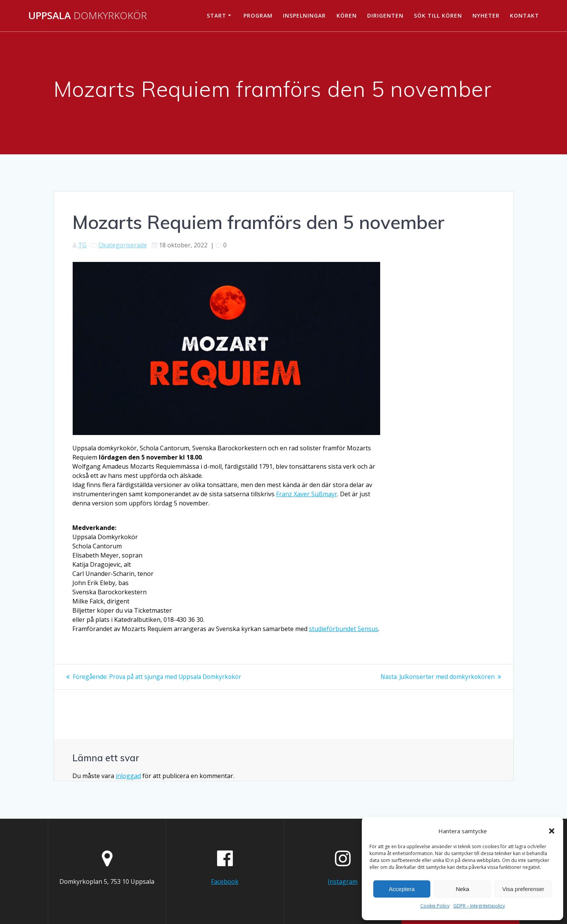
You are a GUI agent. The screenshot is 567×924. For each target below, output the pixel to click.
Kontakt (525, 16)
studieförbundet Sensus (344, 629)
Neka (462, 889)
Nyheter (486, 16)
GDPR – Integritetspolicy (479, 906)
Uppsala (88, 16)
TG (82, 245)
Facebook (225, 881)
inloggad (128, 775)
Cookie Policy (435, 906)
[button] (552, 831)
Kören (347, 16)
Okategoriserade (123, 245)
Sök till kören (438, 16)
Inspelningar (304, 16)
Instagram (343, 881)
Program (258, 16)
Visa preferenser (523, 889)
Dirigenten (385, 16)
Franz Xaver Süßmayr (307, 494)
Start (217, 16)
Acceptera (402, 889)
